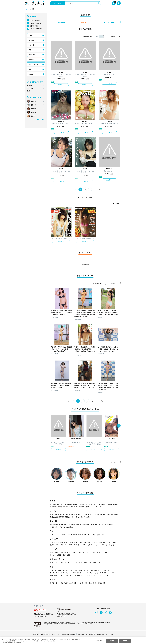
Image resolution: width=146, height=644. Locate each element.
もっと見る (114, 462)
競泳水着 (76, 535)
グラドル (56, 570)
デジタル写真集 (35, 20)
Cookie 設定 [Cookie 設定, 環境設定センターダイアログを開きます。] (99, 641)
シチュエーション (34, 64)
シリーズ (31, 45)
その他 (31, 74)
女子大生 (108, 570)
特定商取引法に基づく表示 (68, 634)
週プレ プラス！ (35, 26)
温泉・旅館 (95, 563)
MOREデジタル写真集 (94, 514)
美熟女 (77, 552)
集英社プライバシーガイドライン (50, 634)
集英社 (102, 504)
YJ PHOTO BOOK (70, 514)
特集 (28, 91)
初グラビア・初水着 (69, 583)
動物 (92, 583)
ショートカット (90, 542)
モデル (88, 570)
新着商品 (30, 85)
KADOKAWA (71, 504)
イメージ (31, 60)
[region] (73, 641)
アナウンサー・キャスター (88, 573)
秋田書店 (53, 504)
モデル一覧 (40, 120)
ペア (54, 563)
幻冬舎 (98, 504)
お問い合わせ (100, 634)
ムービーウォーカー (97, 507)
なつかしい (89, 552)
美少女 (55, 552)
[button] (119, 426)
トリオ (63, 563)
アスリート (91, 575)
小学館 (115, 504)
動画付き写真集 (80, 525)
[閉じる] (143, 640)
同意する (125, 641)
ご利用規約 (36, 634)
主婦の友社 (109, 504)
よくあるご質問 (90, 634)
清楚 (54, 555)
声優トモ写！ (54, 527)
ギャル (110, 545)
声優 (98, 570)
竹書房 (60, 507)
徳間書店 (66, 507)
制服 (66, 535)
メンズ (83, 583)
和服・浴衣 (98, 535)
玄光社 (93, 504)
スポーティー (80, 545)
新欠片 (71, 507)
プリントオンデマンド (107, 525)
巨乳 (69, 542)
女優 (78, 570)
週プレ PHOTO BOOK (57, 514)
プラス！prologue (69, 525)
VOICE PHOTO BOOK (93, 525)
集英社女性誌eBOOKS (57, 517)
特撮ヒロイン (57, 575)
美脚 (103, 542)
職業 (30, 69)
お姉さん (66, 552)
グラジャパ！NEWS (36, 29)
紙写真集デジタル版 (56, 525)
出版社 (31, 35)
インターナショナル (96, 545)
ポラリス (62, 527)
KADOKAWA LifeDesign (83, 504)
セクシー (114, 552)
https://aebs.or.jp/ (48, 625)
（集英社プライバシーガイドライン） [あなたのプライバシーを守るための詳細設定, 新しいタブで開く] (12, 643)
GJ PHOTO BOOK (81, 514)
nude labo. (69, 527)
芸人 (81, 575)
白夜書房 (82, 507)
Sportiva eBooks (86, 517)
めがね (87, 535)
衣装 (30, 50)
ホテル (83, 563)
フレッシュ (67, 545)
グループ (73, 563)
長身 (112, 542)
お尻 (78, 542)
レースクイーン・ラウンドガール (63, 573)
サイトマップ (109, 634)
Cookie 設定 (81, 634)
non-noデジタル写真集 (109, 514)
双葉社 (87, 507)
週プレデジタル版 (36, 23)
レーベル (31, 40)
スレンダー (57, 542)
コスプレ (56, 535)
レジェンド (70, 575)
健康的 (55, 545)
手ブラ (55, 583)
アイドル (68, 570)
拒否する (112, 641)
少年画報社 (54, 507)
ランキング (30, 88)
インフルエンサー (108, 573)
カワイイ (102, 552)
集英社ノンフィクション (72, 517)
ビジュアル (32, 55)
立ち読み (61, 85)
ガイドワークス (61, 504)
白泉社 (76, 507)
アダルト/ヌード (103, 575)
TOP (26, 9)
